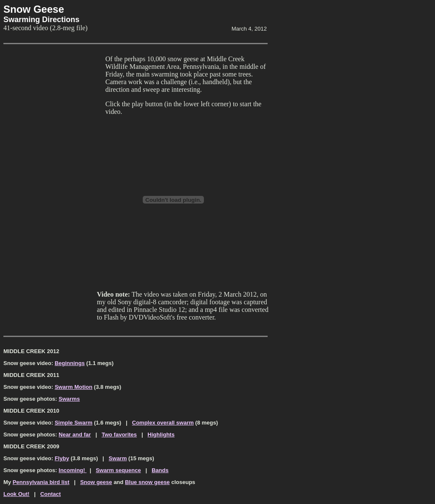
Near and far (75, 435)
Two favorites (119, 435)
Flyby (62, 458)
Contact (51, 494)
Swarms (69, 399)
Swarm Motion (74, 387)
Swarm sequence (118, 470)
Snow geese (96, 482)
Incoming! (73, 470)
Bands (160, 470)
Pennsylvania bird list (41, 482)
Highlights (161, 435)
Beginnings (70, 363)
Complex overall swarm (163, 423)
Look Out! (16, 494)
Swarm (118, 458)
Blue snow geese (147, 482)
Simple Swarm (74, 423)
